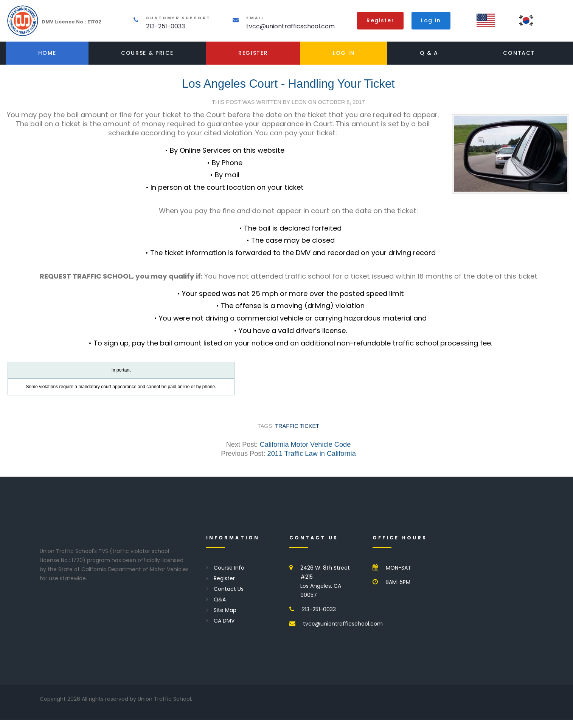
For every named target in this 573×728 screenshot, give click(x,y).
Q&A (220, 599)
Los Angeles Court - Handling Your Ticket (288, 84)
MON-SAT (398, 568)
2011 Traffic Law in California (312, 454)
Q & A (429, 53)
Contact (519, 53)
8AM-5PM (398, 582)
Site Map (225, 610)
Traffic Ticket (297, 426)
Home (47, 53)
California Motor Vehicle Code (305, 445)
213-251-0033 (165, 26)
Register (380, 20)
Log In (431, 20)
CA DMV (224, 621)
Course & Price (147, 53)
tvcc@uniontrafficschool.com (290, 26)
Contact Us (229, 589)
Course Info (229, 568)
